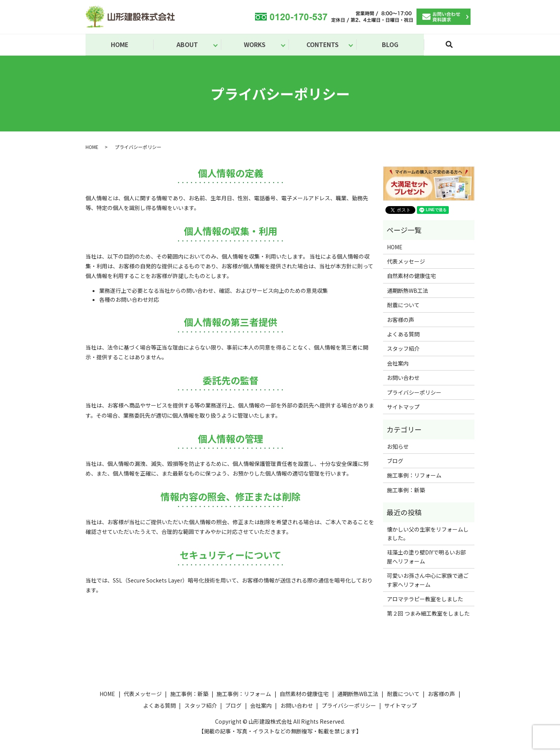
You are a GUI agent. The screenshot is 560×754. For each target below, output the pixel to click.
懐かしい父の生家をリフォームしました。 (428, 534)
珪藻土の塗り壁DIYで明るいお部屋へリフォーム (426, 557)
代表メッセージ (406, 262)
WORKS (255, 45)
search (454, 48)
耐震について (403, 306)
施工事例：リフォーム (414, 476)
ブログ (395, 462)
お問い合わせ (403, 378)
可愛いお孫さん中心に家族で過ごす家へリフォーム (428, 581)
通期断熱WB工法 (408, 291)
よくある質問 (403, 335)
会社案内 (398, 364)
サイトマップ (403, 408)
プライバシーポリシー (414, 393)
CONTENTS (323, 45)
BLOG (390, 45)
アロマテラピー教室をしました (425, 600)
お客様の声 (401, 320)
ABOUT (187, 45)
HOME (120, 45)
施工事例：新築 (406, 491)
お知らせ (398, 447)
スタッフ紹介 (403, 349)
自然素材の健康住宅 (411, 276)
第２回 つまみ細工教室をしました (428, 614)
